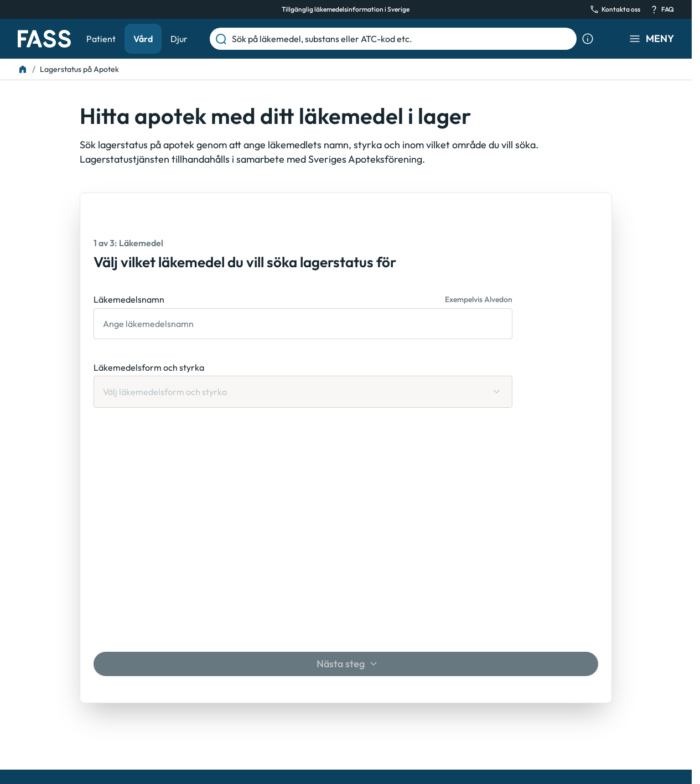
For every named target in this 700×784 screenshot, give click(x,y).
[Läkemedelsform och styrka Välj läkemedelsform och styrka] (303, 392)
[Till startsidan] (23, 69)
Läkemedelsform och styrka (149, 367)
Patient (101, 39)
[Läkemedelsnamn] (303, 324)
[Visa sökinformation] (588, 39)
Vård (143, 39)
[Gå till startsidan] (44, 39)
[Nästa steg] (346, 664)
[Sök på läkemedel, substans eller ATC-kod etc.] (402, 39)
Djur (179, 39)
